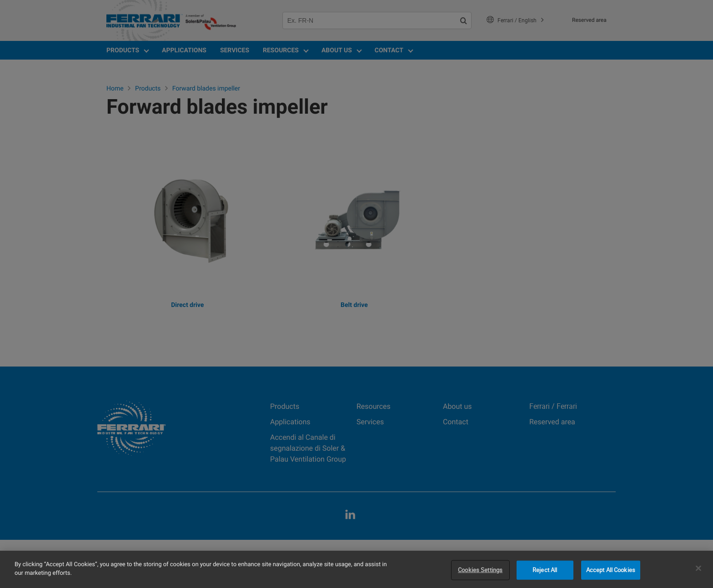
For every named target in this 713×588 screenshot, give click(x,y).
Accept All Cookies (611, 570)
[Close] (698, 568)
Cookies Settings (480, 570)
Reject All (545, 570)
